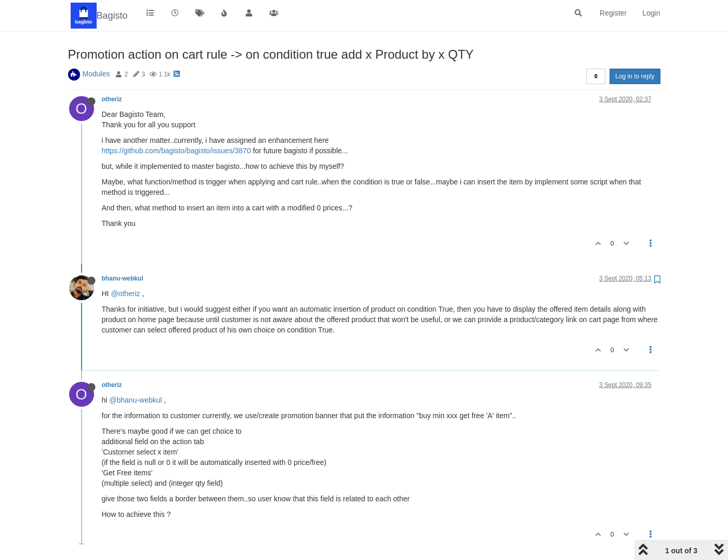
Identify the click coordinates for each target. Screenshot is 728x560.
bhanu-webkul (123, 278)
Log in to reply (635, 76)
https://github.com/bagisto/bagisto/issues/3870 (176, 151)
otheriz (112, 99)
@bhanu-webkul (135, 400)
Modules (96, 74)
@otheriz (125, 294)
